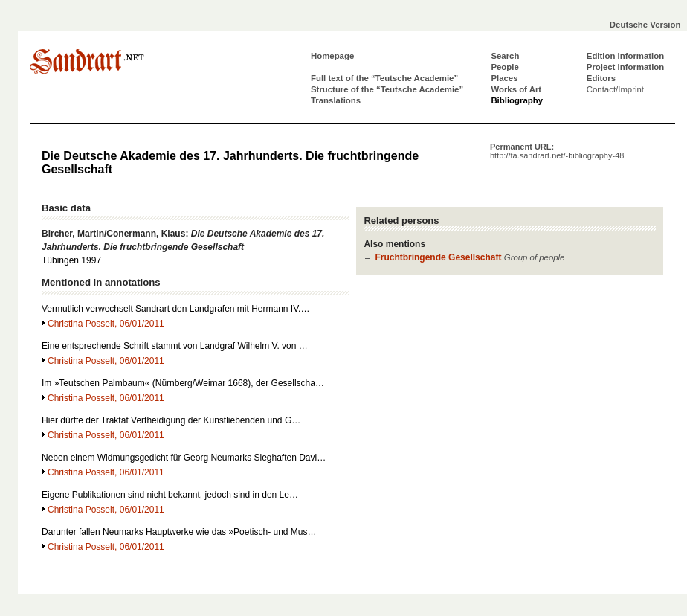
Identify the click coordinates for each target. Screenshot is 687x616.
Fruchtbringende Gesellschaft (438, 257)
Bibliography (517, 100)
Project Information (625, 67)
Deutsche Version (645, 25)
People (504, 67)
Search (505, 56)
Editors (601, 78)
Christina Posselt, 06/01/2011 (106, 324)
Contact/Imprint (615, 89)
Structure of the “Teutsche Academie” (387, 89)
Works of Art (516, 89)
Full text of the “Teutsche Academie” (384, 78)
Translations (336, 100)
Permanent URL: (557, 151)
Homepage (332, 56)
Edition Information (625, 56)
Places (504, 78)
